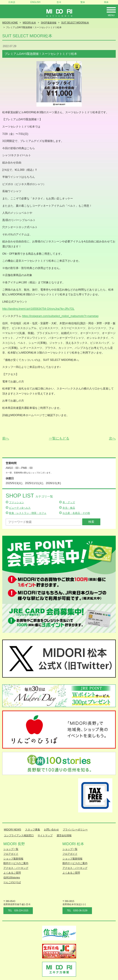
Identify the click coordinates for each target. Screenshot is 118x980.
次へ (112, 438)
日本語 (12, 2)
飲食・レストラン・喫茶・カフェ (28, 513)
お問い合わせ (51, 829)
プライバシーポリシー (75, 829)
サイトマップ (45, 835)
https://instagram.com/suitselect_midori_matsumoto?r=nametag (60, 316)
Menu (111, 15)
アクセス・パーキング (16, 868)
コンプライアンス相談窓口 (19, 835)
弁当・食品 (69, 508)
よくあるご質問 (12, 873)
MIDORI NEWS (12, 829)
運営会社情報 (64, 835)
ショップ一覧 (11, 849)
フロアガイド (11, 854)
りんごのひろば (12, 882)
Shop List (29, 496)
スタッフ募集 (33, 829)
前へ (6, 438)
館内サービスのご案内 (16, 863)
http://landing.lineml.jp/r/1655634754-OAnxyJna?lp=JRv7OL (38, 309)
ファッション (17, 502)
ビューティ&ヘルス (20, 508)
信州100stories (12, 877)
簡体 (106, 2)
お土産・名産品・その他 (76, 513)
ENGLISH (35, 2)
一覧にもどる (59, 438)
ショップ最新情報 (13, 859)
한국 (59, 2)
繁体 (83, 2)
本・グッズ (69, 502)
